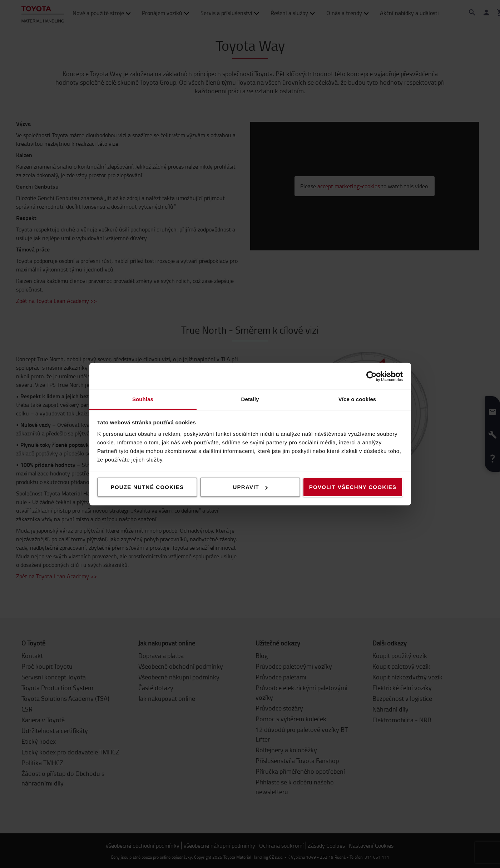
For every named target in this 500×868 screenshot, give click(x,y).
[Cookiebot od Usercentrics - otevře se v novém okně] (372, 376)
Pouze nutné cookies (147, 487)
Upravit (251, 487)
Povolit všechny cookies (353, 487)
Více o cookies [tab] (357, 399)
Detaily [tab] (250, 399)
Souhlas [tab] (143, 399)
